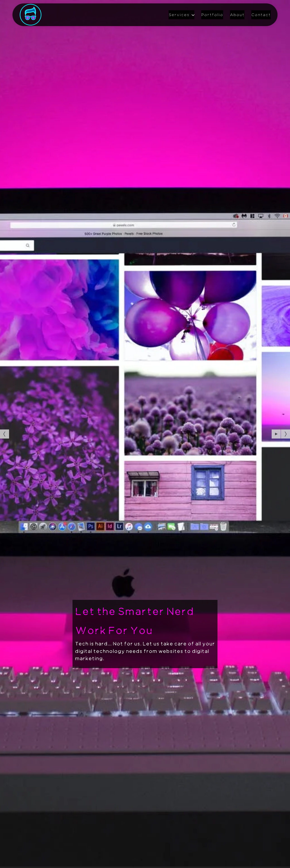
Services (179, 15)
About (237, 15)
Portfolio (212, 15)
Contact (261, 15)
